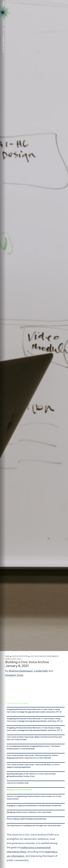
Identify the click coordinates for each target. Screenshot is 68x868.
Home (7, 656)
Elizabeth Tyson (14, 675)
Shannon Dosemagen (21, 671)
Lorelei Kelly (41, 671)
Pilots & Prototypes (20, 656)
